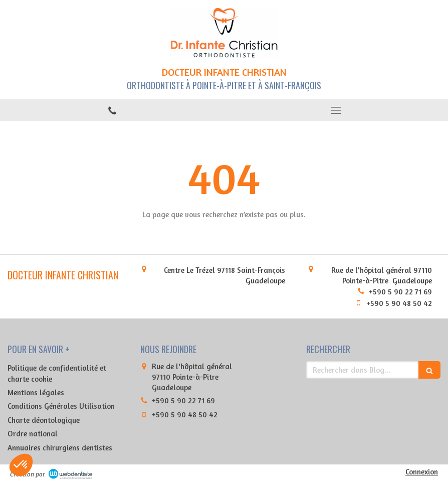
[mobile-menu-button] (336, 110)
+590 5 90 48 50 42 (399, 303)
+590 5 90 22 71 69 (400, 292)
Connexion (422, 472)
